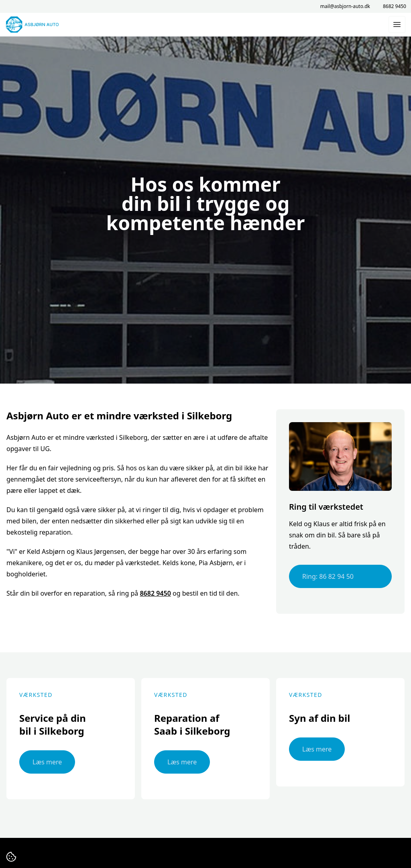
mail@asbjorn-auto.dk (345, 6)
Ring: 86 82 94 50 (328, 576)
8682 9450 (395, 6)
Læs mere (47, 762)
